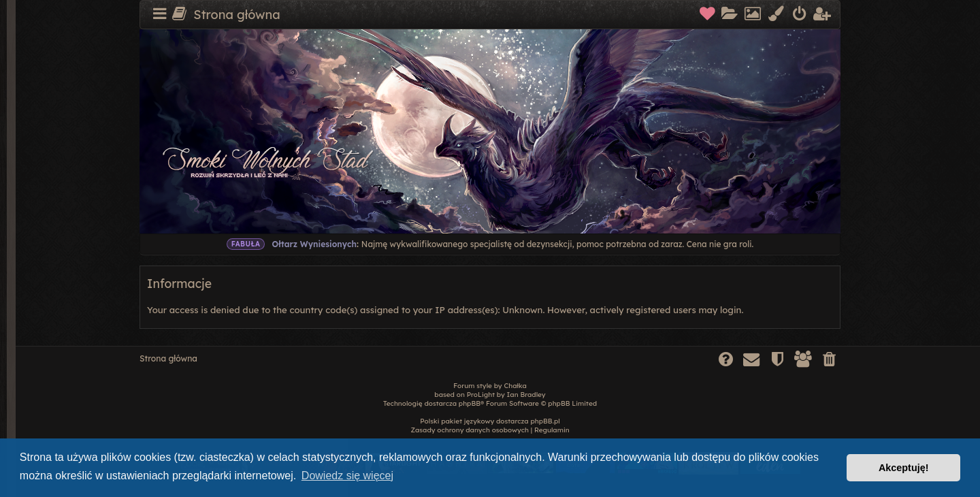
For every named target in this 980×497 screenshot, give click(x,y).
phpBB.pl (545, 421)
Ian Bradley (526, 395)
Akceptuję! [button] (904, 468)
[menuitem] (708, 15)
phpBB (470, 403)
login (731, 310)
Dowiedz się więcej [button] (347, 476)
